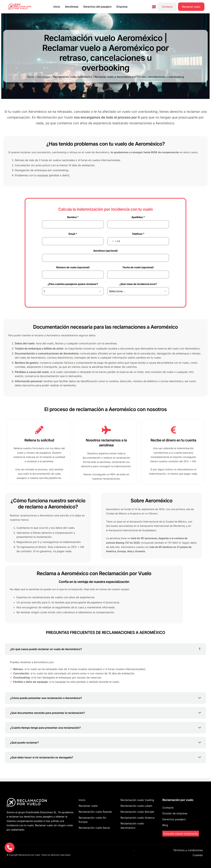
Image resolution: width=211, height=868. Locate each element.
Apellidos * (138, 217)
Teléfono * (138, 234)
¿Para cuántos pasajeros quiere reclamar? (73, 284)
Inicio (57, 7)
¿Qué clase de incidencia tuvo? (138, 284)
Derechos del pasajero (98, 7)
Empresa (122, 7)
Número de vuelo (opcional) (73, 267)
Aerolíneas (72, 7)
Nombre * (73, 217)
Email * (73, 234)
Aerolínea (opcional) (105, 251)
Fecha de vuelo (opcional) (138, 267)
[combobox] (114, 241)
